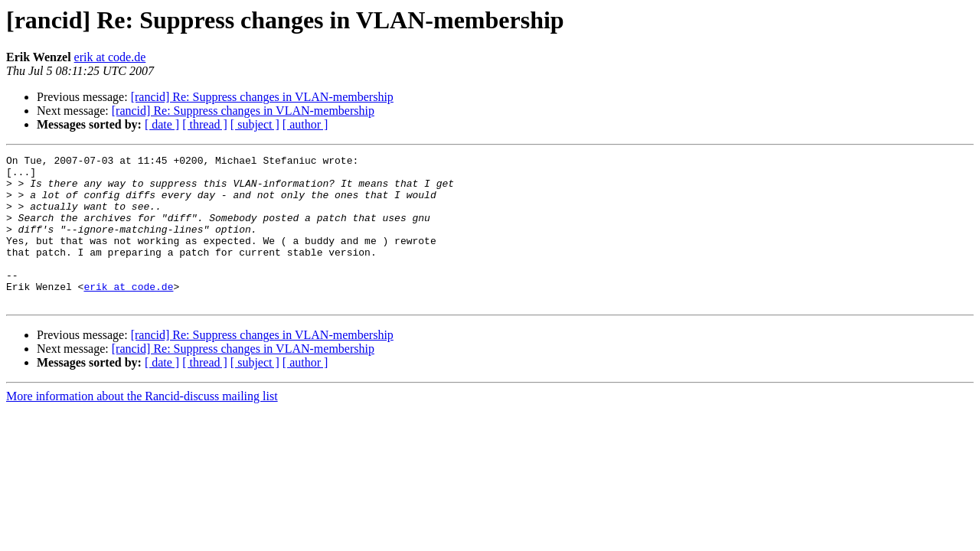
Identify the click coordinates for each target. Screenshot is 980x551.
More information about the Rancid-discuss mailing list (142, 426)
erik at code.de (110, 57)
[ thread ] (205, 124)
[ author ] (305, 124)
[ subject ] (255, 124)
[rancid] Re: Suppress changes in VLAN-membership (262, 97)
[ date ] (162, 124)
